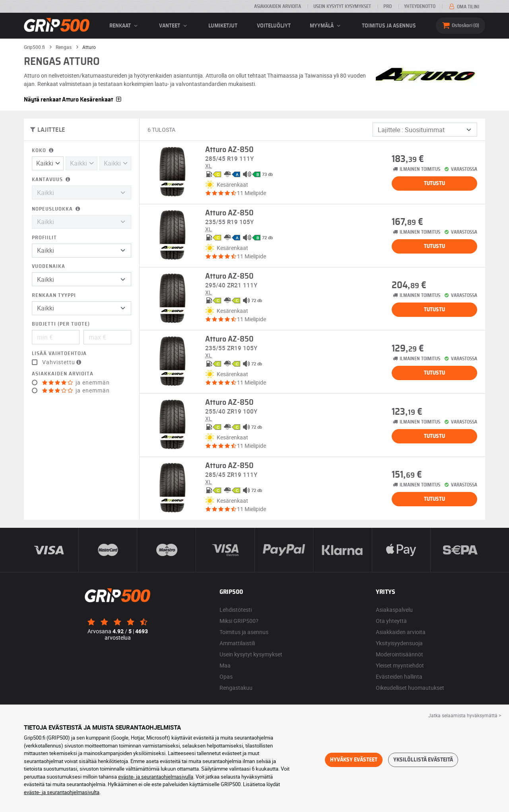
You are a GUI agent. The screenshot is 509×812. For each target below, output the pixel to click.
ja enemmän (76, 383)
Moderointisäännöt (399, 654)
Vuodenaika (49, 266)
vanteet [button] (174, 26)
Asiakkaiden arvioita (278, 6)
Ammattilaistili (237, 643)
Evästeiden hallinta (399, 676)
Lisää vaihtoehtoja (59, 354)
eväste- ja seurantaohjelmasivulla (156, 777)
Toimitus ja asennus (389, 26)
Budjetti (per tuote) (61, 324)
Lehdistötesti (236, 610)
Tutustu (434, 183)
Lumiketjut (223, 26)
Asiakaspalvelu (394, 610)
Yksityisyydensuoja (399, 643)
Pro (388, 6)
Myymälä (326, 26)
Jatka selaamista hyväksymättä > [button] (465, 715)
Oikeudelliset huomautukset (410, 688)
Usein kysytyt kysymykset (342, 6)
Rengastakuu (236, 688)
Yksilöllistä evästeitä (423, 760)
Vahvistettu (63, 362)
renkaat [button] (125, 26)
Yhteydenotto (420, 6)
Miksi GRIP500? (239, 621)
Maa (225, 665)
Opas (226, 676)
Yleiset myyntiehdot (400, 665)
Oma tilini (463, 7)
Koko (43, 151)
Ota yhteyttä (391, 621)
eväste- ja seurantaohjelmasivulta (62, 792)
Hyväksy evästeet (354, 760)
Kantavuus (52, 180)
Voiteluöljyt (274, 26)
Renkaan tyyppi (54, 296)
